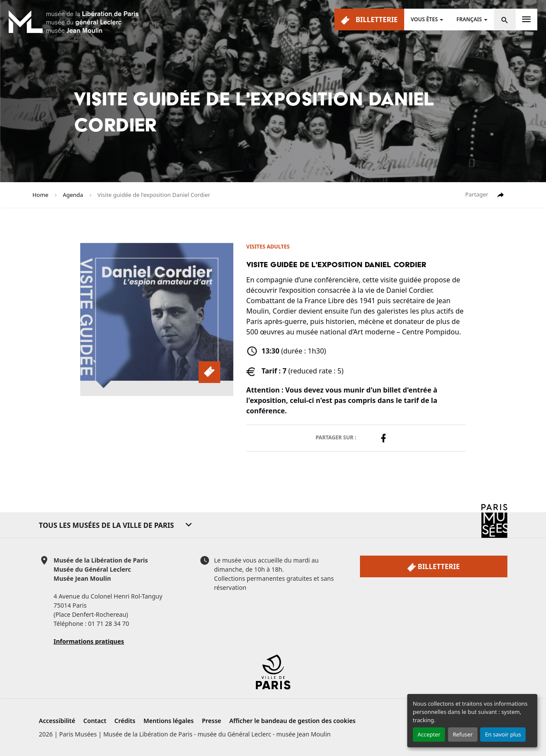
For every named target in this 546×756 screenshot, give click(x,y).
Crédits (125, 721)
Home (41, 195)
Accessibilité (57, 721)
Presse (211, 721)
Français (469, 19)
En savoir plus (503, 734)
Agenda (73, 195)
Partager (485, 195)
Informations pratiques (89, 641)
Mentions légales (169, 721)
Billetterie (369, 20)
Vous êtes (424, 19)
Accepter (429, 734)
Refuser (463, 734)
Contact (95, 721)
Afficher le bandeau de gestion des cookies (293, 721)
